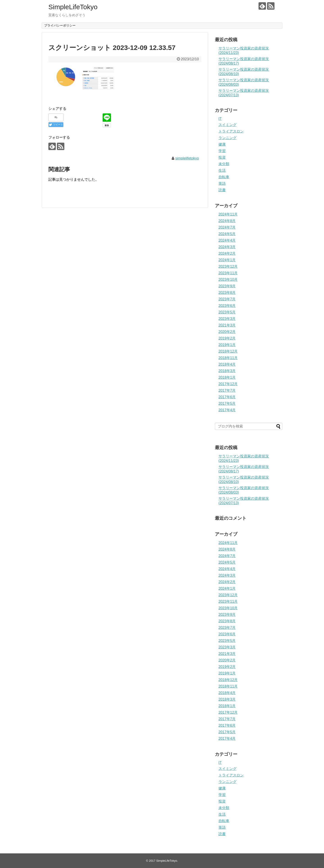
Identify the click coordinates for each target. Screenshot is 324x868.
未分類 (224, 164)
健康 (222, 144)
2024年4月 (227, 240)
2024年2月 (227, 253)
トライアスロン (231, 131)
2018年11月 (228, 358)
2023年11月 (228, 273)
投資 (222, 157)
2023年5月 (227, 312)
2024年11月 (228, 214)
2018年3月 (227, 371)
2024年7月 (227, 227)
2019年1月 (227, 345)
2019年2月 (227, 338)
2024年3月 (227, 247)
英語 (222, 183)
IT (220, 119)
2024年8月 (227, 221)
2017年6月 (227, 397)
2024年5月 (227, 234)
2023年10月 (228, 280)
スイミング (227, 125)
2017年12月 (228, 384)
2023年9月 (227, 286)
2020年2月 (227, 332)
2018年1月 (227, 377)
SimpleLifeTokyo (73, 7)
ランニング (227, 138)
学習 (222, 151)
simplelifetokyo (187, 158)
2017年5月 (227, 404)
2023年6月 (227, 306)
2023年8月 (227, 293)
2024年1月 (227, 260)
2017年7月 (227, 390)
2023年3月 (227, 319)
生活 (222, 170)
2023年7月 (227, 299)
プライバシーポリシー (60, 25)
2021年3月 (227, 325)
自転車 (224, 177)
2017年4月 (227, 410)
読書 (222, 190)
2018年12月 (228, 351)
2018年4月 (227, 364)
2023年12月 (228, 266)
